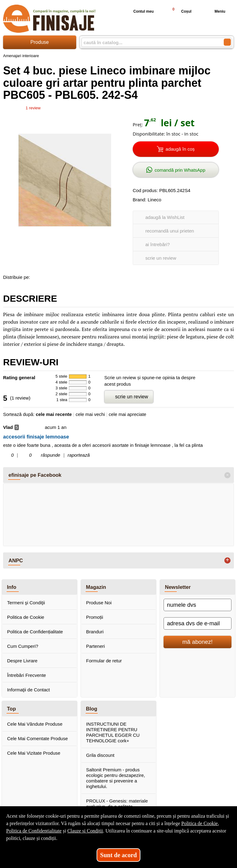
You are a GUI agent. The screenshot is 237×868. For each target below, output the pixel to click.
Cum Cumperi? (23, 646)
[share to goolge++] (49, 276)
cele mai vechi (90, 414)
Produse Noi (99, 603)
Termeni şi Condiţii (26, 603)
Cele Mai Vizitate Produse (34, 753)
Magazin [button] (96, 587)
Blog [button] (92, 709)
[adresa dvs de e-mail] (197, 623)
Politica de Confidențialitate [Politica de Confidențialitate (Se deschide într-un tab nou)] (34, 831)
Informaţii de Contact (28, 690)
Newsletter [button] (178, 587)
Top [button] (12, 709)
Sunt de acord (119, 855)
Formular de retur (104, 661)
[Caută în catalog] (227, 42)
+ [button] (227, 560)
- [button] (227, 475)
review (33, 108)
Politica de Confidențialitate (35, 632)
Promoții (95, 617)
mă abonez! (197, 642)
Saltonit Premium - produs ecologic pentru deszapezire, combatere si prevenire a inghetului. (116, 778)
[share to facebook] (36, 276)
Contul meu (139, 11)
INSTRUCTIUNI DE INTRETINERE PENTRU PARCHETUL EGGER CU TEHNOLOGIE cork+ (113, 732)
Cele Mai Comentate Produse (37, 738)
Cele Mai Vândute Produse (35, 724)
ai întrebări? (158, 244)
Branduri (95, 632)
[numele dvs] (197, 605)
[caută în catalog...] (150, 42)
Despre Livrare (22, 661)
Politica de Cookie (26, 617)
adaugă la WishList (165, 217)
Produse (40, 42)
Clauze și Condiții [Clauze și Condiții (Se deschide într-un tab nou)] (85, 831)
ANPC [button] (16, 560)
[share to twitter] (62, 276)
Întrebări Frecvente (27, 675)
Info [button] (12, 587)
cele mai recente (54, 414)
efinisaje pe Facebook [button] (35, 475)
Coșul (179, 11)
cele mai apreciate (127, 414)
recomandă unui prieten (170, 231)
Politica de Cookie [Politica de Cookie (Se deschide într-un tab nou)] (199, 823)
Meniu (215, 11)
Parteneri (96, 646)
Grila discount (100, 755)
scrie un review (161, 258)
